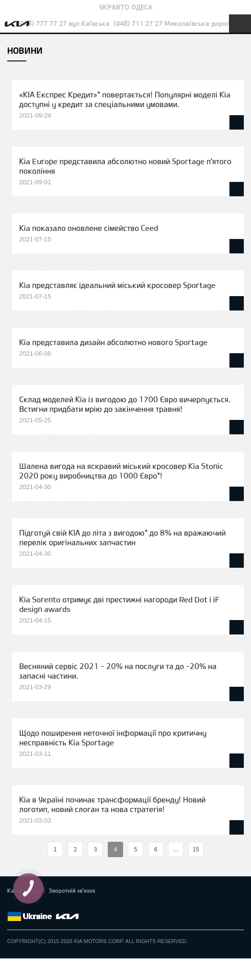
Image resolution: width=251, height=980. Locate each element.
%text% (39, 850)
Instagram (66, 905)
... (176, 849)
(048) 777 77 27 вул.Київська (64, 23)
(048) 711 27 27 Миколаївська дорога (173, 23)
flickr (79, 905)
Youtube (53, 905)
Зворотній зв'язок (72, 890)
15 (196, 849)
